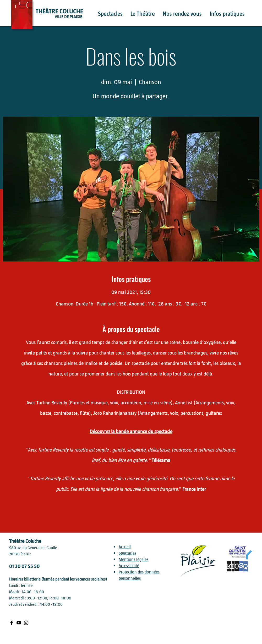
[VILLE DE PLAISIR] (78, 17)
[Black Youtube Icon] (19, 623)
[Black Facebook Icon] (12, 623)
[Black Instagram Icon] (26, 623)
